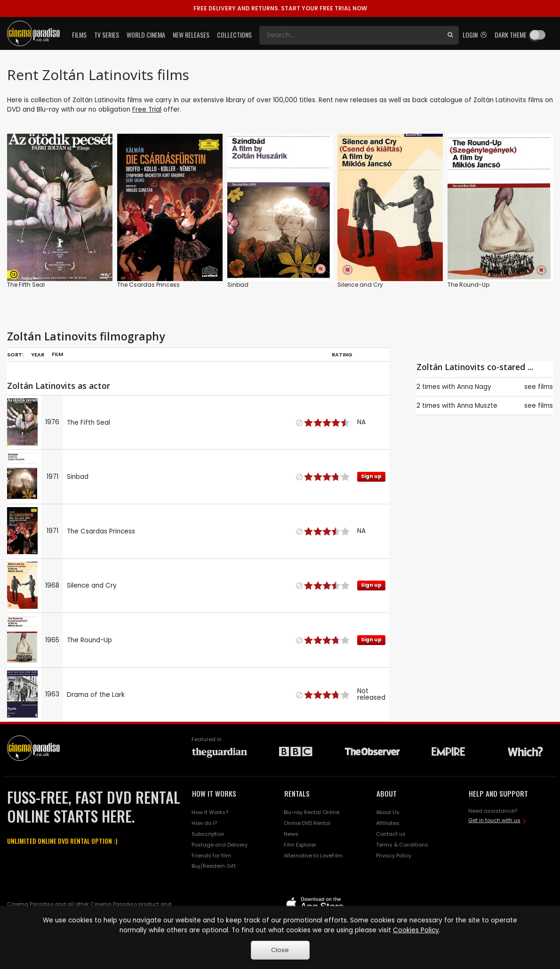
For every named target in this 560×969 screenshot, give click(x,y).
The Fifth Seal (26, 285)
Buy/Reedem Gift (214, 866)
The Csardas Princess (148, 285)
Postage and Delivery (220, 845)
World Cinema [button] (146, 35)
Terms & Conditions (402, 845)
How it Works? (210, 812)
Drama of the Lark (96, 695)
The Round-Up (468, 285)
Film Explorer (300, 845)
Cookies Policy (416, 930)
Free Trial (147, 109)
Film (57, 354)
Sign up (371, 476)
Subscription (208, 834)
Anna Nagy (474, 387)
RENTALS (297, 793)
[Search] (351, 35)
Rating (342, 355)
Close (280, 950)
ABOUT (387, 793)
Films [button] (79, 35)
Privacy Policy (394, 856)
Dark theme (511, 35)
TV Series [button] (107, 35)
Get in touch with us (494, 820)
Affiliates (388, 823)
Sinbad (238, 285)
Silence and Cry (360, 285)
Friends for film (211, 856)
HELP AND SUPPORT (498, 793)
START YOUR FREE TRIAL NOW (280, 8)
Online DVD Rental (307, 823)
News (291, 834)
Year (38, 355)
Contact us (391, 834)
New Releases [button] (191, 35)
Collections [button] (234, 35)
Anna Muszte (477, 406)
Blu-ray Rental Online (312, 812)
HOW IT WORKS (214, 793)
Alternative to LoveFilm (313, 856)
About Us (388, 812)
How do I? (204, 823)
